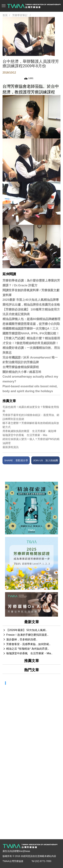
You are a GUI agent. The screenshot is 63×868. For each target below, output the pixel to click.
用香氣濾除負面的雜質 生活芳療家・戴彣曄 (29, 431)
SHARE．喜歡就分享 (16, 460)
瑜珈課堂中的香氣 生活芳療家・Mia (25, 435)
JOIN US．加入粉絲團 (45, 460)
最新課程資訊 (11, 447)
